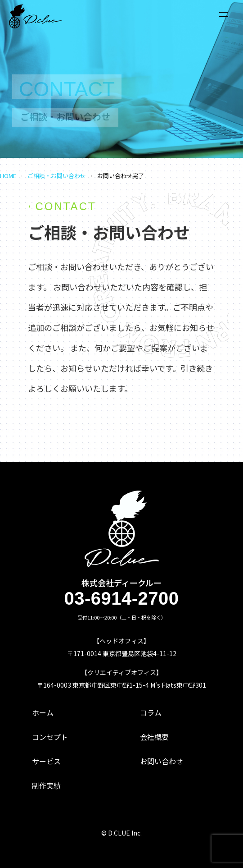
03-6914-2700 (121, 598)
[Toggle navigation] (224, 17)
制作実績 (46, 785)
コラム (151, 712)
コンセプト (50, 737)
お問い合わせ (162, 761)
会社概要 (154, 737)
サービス (46, 761)
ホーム (43, 712)
